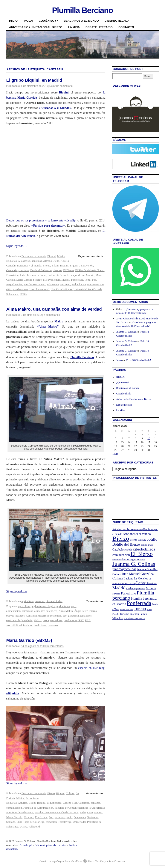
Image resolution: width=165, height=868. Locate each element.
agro (74, 606)
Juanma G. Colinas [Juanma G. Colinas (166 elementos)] (134, 564)
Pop (94, 280)
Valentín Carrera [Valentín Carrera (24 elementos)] (139, 614)
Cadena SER (70, 803)
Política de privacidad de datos (50, 845)
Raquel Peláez (14, 284)
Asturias (23, 803)
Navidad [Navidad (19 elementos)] (116, 594)
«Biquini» (12, 693)
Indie (23, 275)
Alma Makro (66, 611)
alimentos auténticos (46, 611)
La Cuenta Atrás (57, 275)
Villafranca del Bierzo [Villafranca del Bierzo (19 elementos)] (134, 618)
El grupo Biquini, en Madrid (34, 80)
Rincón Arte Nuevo (34, 284)
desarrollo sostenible (50, 616)
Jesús (119, 360)
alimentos (28, 611)
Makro (59, 321)
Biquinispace (54, 803)
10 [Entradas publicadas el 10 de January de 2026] (149, 438)
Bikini (55, 266)
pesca (46, 620)
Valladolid (34, 827)
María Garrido (14, 817)
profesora (60, 817)
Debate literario (99, 27)
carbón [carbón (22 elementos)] (129, 550)
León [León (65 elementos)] (141, 583)
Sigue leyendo (17, 246)
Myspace (29, 817)
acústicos (37, 261)
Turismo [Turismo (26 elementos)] (124, 614)
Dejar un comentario (61, 86)
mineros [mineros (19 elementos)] (141, 588)
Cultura (70, 793)
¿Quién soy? (48, 21)
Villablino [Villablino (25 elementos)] (118, 618)
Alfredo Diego (51, 261)
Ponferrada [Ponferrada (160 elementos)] (139, 603)
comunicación (14, 808)
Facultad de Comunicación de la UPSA (57, 812)
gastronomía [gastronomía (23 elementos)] (139, 560)
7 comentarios (52, 315)
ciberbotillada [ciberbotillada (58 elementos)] (144, 549)
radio (70, 817)
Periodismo (32, 798)
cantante (95, 803)
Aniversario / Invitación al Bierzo (36, 27)
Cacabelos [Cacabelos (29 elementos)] (118, 550)
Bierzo (47, 266)
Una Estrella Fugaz (61, 289)
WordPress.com (117, 861)
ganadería (74, 616)
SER (19, 822)
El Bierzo (68, 270)
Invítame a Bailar (37, 275)
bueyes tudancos (15, 616)
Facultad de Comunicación (38, 808)
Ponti (88, 280)
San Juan (65, 284)
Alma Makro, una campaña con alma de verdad (54, 309)
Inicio (13, 21)
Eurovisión (12, 275)
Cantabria (12, 270)
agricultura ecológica (43, 606)
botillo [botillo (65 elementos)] (152, 539)
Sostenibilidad (54, 601)
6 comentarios (55, 646)
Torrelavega (65, 822)
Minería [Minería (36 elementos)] (151, 588)
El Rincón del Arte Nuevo (90, 270)
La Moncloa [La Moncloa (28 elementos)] (141, 578)
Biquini (64, 93)
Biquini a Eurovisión (81, 266)
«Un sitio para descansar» (48, 226)
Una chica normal (39, 289)
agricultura (27, 601)
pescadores (56, 620)
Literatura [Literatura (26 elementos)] (151, 583)
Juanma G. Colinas (126, 332)
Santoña (11, 822)
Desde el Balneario (41, 270)
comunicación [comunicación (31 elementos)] (121, 555)
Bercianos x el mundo (81, 21)
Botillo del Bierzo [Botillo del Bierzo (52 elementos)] (126, 544)
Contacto (126, 27)
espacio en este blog (91, 668)
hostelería (27, 620)
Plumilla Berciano (82, 10)
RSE (88, 620)
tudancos (53, 625)
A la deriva (24, 261)
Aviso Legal (26, 845)
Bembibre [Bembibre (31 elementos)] (128, 529)
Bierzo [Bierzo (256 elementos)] (121, 539)
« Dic (115, 454)
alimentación (13, 611)
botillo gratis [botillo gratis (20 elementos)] (147, 545)
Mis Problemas (52, 280)
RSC (81, 620)
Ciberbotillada (117, 21)
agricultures (63, 606)
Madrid (90, 275)
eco (65, 616)
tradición (28, 625)
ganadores (86, 616)
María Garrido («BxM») (29, 640)
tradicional (41, 625)
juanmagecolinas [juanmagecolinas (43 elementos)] (124, 569)
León (90, 812)
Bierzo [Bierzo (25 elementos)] (133, 540)
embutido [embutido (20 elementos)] (117, 560)
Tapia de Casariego (34, 822)
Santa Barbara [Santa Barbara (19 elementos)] (126, 609)
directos (57, 270)
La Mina (74, 27)
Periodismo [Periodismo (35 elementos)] (128, 593)
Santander (93, 817)
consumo (40, 601)
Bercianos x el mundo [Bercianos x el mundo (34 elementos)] (137, 534)
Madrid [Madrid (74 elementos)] (119, 588)
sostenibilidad (14, 625)
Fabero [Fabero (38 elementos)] (127, 559)
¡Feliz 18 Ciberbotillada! (138, 360)
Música (61, 256)
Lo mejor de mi (76, 275)
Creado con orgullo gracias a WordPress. (61, 861)
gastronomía (13, 620)
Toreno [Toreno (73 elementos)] (140, 609)
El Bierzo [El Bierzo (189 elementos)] (141, 554)
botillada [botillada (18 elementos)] (142, 540)
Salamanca (53, 284)
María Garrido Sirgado (29, 280)
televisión (51, 822)
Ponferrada (77, 280)
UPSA (23, 294)
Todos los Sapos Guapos (85, 284)
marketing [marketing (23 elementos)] (131, 588)
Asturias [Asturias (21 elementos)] (117, 529)
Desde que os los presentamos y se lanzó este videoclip (41, 220)
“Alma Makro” (48, 327)
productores (70, 620)
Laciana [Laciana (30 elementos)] (128, 578)
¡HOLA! (28, 21)
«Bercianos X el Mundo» (55, 108)
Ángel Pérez (81, 611)
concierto (24, 270)
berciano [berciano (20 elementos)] (138, 529)
